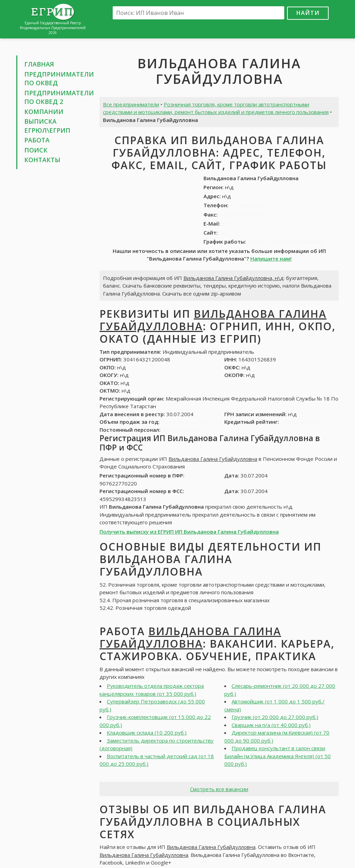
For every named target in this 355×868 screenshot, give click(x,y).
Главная (39, 64)
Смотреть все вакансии (219, 789)
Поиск (36, 150)
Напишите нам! (271, 258)
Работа (37, 140)
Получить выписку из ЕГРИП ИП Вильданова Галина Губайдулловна (189, 532)
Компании (44, 112)
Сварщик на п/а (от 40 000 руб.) (271, 725)
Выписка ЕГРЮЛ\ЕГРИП (47, 126)
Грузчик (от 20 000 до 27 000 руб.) (275, 717)
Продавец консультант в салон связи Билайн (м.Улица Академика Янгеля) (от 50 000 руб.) (278, 756)
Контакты (42, 160)
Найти (308, 13)
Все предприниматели (131, 104)
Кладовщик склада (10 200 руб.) (147, 733)
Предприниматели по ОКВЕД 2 (59, 97)
